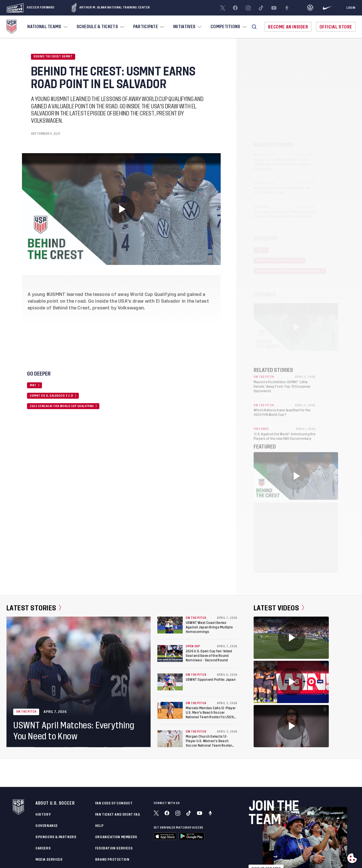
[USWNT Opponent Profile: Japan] (170, 682)
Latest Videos (279, 608)
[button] (254, 27)
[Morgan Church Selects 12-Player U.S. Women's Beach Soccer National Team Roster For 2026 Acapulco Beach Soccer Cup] (170, 739)
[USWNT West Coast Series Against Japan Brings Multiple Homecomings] (170, 625)
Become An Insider (288, 27)
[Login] (351, 8)
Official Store (336, 27)
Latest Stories (34, 608)
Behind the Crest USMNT (53, 57)
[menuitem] (47, 27)
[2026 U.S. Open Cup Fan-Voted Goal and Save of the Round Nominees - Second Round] (170, 653)
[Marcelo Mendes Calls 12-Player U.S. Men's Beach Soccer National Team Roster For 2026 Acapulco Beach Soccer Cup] (170, 710)
